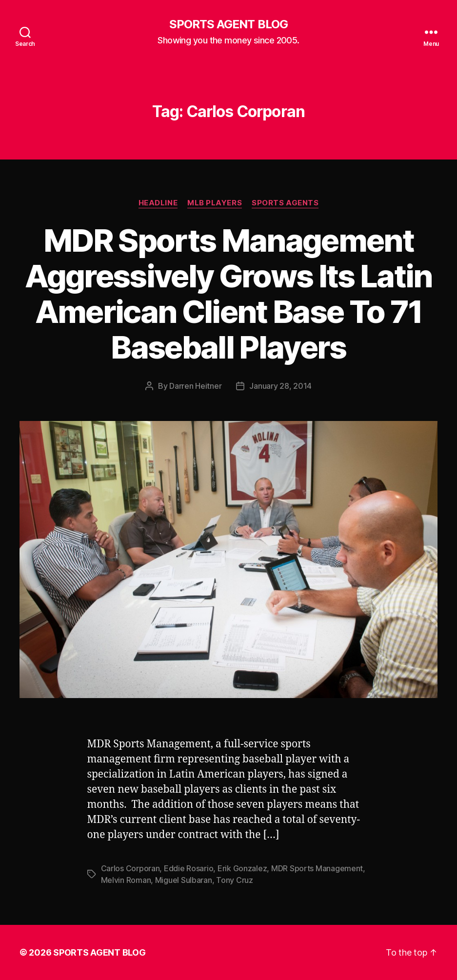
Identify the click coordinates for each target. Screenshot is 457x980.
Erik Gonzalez (242, 868)
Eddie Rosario (189, 868)
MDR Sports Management (317, 868)
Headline (158, 203)
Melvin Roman (126, 880)
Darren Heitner (195, 386)
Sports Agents (285, 203)
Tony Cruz (235, 880)
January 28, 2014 (280, 386)
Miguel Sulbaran (184, 880)
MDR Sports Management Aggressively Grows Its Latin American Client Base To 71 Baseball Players (228, 294)
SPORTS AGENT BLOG (228, 24)
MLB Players (215, 203)
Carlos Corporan (130, 868)
